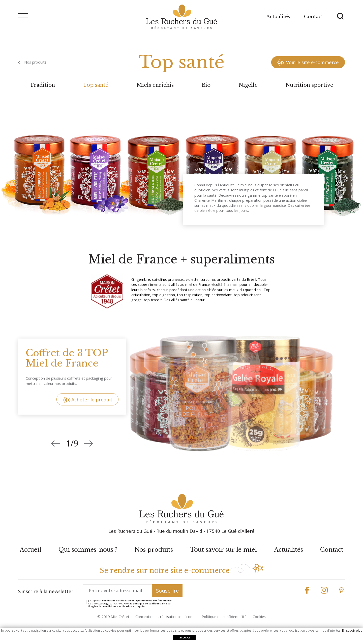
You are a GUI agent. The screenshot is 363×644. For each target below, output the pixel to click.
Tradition (42, 85)
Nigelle (248, 85)
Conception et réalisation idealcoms (165, 617)
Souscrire (167, 591)
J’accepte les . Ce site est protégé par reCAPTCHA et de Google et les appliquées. (130, 604)
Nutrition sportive (309, 85)
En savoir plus (352, 630)
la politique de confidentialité (149, 604)
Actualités (278, 17)
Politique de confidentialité (224, 617)
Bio (206, 85)
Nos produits (35, 62)
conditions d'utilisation (118, 606)
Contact (313, 17)
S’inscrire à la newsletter (46, 591)
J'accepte (184, 637)
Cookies (259, 617)
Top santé (96, 85)
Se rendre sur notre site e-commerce (165, 570)
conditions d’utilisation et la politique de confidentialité (137, 601)
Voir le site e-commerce (312, 62)
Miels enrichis (155, 85)
